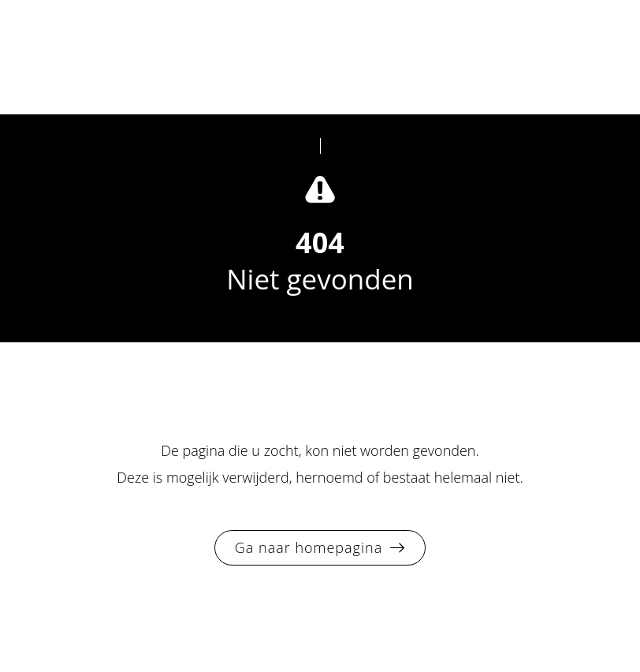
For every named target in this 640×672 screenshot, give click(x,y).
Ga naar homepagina (309, 547)
